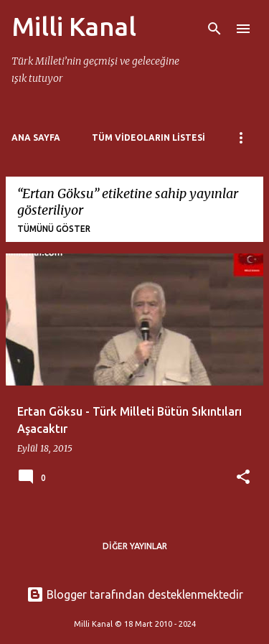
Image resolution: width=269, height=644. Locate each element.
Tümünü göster (54, 229)
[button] (243, 478)
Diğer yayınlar (135, 546)
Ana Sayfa (36, 137)
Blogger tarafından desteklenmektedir (135, 594)
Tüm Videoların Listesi (148, 137)
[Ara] (214, 29)
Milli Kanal (74, 26)
